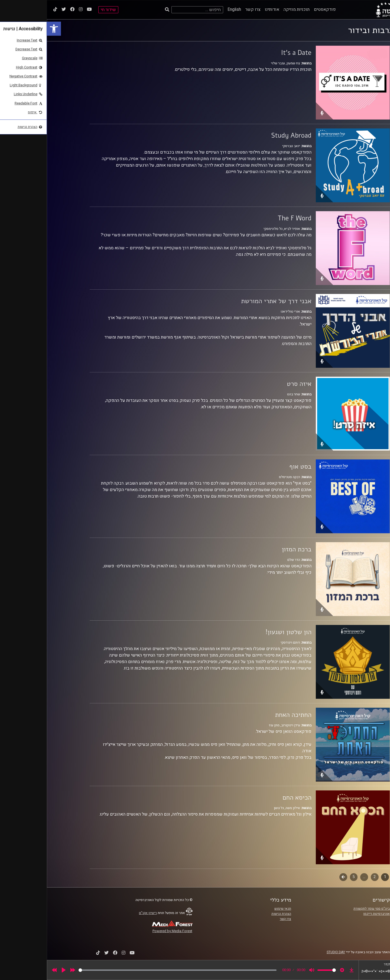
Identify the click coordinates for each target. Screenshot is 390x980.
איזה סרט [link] (252, 384)
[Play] (17, 970)
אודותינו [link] (225, 9)
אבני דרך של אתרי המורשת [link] (229, 301)
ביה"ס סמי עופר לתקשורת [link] (325, 909)
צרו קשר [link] (206, 9)
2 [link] (328, 877)
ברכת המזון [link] (250, 549)
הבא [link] (296, 877)
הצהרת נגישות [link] (234, 914)
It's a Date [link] (249, 53)
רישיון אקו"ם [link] (101, 913)
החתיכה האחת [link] (246, 715)
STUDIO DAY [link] (289, 952)
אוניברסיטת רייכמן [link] (330, 914)
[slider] (131, 970)
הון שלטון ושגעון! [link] (242, 632)
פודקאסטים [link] (278, 9)
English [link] (187, 9)
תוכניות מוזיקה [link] (250, 9)
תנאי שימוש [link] (236, 909)
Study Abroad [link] (244, 135)
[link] (7, 29)
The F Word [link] (248, 218)
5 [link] (307, 877)
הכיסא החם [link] (250, 797)
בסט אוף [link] (253, 466)
